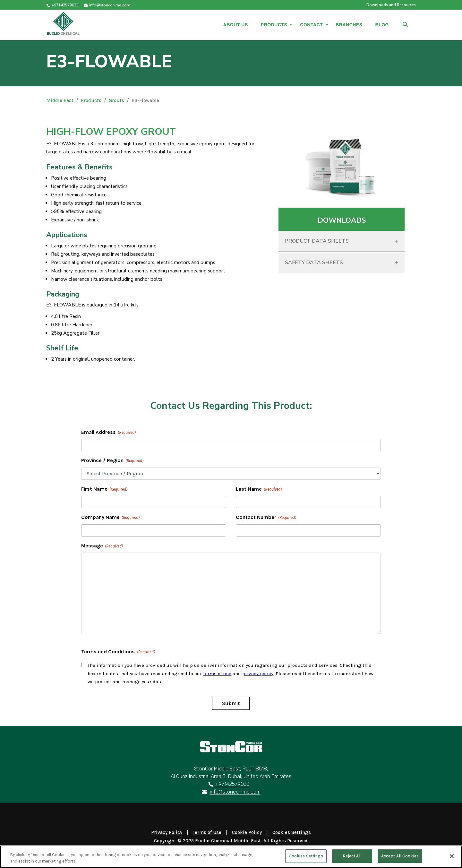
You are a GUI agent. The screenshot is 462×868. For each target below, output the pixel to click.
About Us (236, 25)
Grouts (116, 100)
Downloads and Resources (391, 5)
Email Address (108, 433)
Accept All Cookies (400, 859)
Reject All (352, 859)
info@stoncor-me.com (235, 792)
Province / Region (112, 461)
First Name (104, 489)
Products (274, 25)
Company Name (110, 518)
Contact (311, 25)
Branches (349, 25)
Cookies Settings (306, 859)
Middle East (60, 100)
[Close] (452, 859)
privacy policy (258, 674)
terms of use (217, 674)
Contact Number (266, 518)
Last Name (259, 489)
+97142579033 (65, 5)
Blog (382, 25)
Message (102, 546)
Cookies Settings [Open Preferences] (292, 832)
